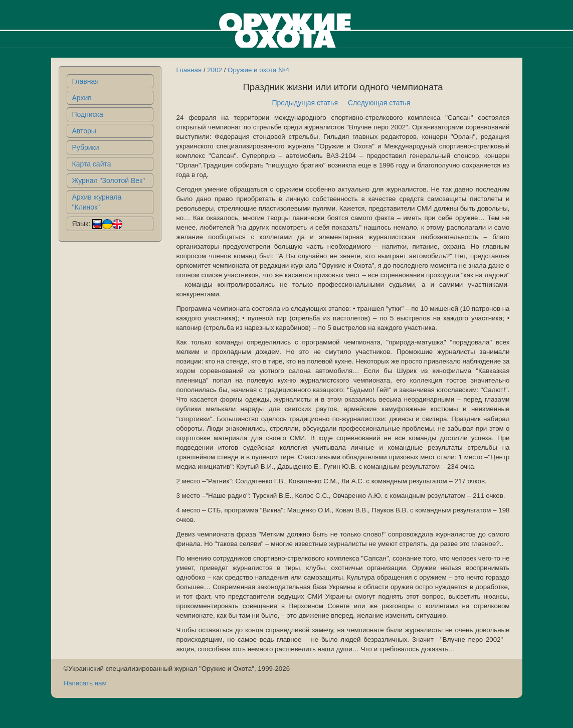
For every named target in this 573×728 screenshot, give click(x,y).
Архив (82, 98)
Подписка (88, 114)
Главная (85, 81)
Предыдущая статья (305, 103)
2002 (215, 70)
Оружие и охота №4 (258, 70)
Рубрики (86, 147)
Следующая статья (379, 103)
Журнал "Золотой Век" (109, 180)
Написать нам (85, 683)
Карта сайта (92, 164)
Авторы (84, 131)
